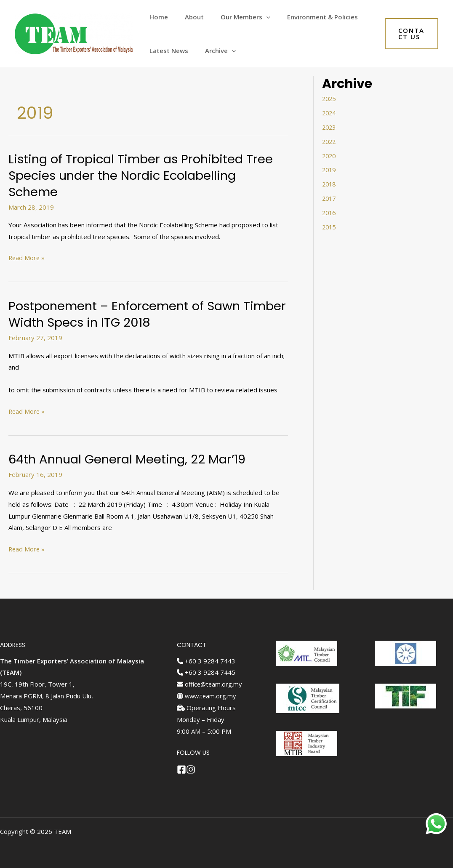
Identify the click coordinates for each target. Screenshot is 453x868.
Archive (214, 51)
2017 (330, 198)
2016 (330, 212)
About (188, 17)
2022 (330, 141)
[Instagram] (193, 769)
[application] (256, 17)
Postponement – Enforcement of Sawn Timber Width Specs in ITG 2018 (128, 314)
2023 (330, 127)
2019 (330, 170)
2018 (330, 184)
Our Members (235, 17)
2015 (330, 226)
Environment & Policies (308, 17)
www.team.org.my (207, 696)
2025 (330, 99)
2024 (330, 113)
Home (157, 17)
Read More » (27, 258)
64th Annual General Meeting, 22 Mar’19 (130, 459)
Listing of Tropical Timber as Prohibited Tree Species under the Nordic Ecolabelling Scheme (144, 176)
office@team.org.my (210, 684)
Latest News (167, 51)
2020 (330, 155)
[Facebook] (181, 769)
